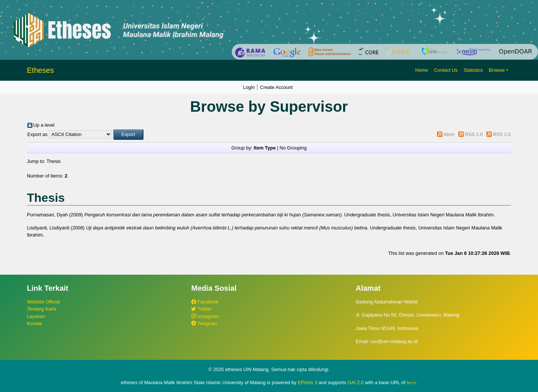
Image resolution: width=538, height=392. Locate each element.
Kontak (34, 323)
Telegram (204, 323)
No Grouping (293, 148)
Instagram (205, 316)
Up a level (44, 125)
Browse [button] (497, 70)
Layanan (36, 316)
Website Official (43, 302)
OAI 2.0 (355, 382)
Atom (449, 134)
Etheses (40, 70)
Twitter (201, 309)
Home (421, 70)
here (411, 383)
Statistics (473, 70)
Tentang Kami (41, 309)
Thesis (53, 161)
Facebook (205, 302)
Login (249, 87)
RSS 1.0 (474, 134)
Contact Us (446, 70)
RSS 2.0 (502, 134)
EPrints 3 (307, 382)
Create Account (276, 87)
